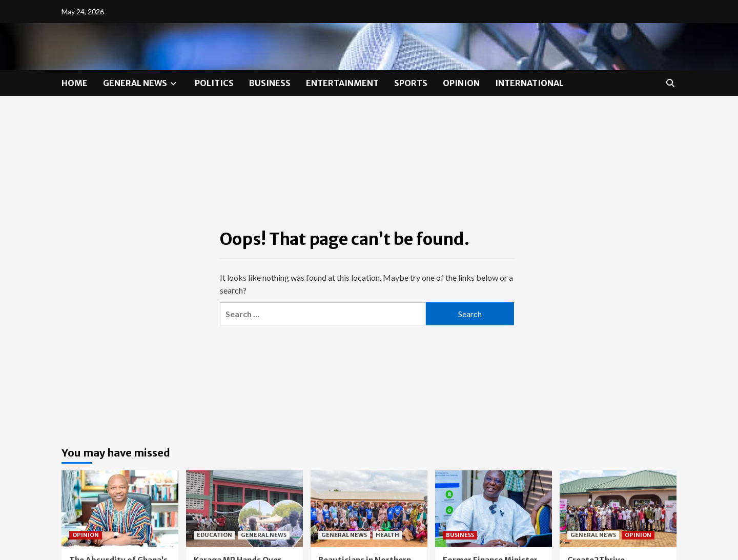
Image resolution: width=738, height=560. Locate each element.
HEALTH (387, 535)
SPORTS (411, 83)
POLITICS (214, 83)
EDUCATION (214, 535)
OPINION (461, 83)
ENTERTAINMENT (342, 83)
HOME (75, 83)
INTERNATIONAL (529, 83)
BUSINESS (270, 83)
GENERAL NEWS (141, 83)
